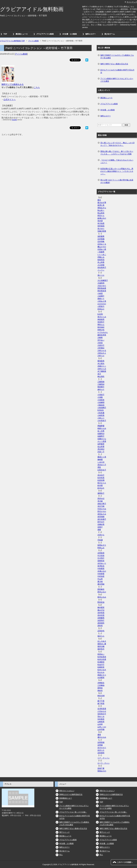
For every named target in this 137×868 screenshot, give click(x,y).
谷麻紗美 (101, 524)
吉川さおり (102, 748)
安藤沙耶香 (102, 231)
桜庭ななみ (102, 428)
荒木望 (100, 221)
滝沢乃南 (101, 506)
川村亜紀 (101, 348)
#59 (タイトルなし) (67, 791)
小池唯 (100, 397)
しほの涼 (101, 462)
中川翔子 (101, 558)
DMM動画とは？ (66, 798)
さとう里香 (102, 441)
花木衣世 (101, 615)
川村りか (101, 356)
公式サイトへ (10, 99)
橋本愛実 (101, 607)
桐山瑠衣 (101, 376)
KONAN (101, 410)
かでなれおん (103, 332)
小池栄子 (101, 395)
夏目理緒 (101, 584)
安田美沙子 (102, 714)
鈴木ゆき (101, 488)
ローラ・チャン (104, 763)
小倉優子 (101, 296)
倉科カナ (101, 389)
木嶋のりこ (102, 366)
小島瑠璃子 (102, 408)
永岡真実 (101, 553)
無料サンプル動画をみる (13, 84)
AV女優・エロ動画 (70, 34)
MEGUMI (101, 696)
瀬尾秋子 (101, 493)
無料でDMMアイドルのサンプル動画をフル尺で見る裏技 (117, 57)
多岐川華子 (102, 504)
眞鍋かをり (102, 675)
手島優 (100, 540)
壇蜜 (99, 530)
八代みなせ (102, 711)
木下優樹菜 (102, 371)
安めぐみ (101, 716)
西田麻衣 (101, 589)
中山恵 (100, 579)
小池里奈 (101, 400)
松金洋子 (101, 665)
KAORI (100, 314)
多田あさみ (102, 514)
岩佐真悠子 (102, 267)
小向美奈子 (102, 421)
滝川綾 (100, 501)
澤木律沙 (101, 449)
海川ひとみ (102, 317)
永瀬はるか (102, 571)
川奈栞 (100, 343)
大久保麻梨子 (103, 280)
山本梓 (100, 724)
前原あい (101, 654)
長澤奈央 (101, 566)
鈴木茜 (100, 485)
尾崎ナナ (101, 299)
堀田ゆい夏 (102, 644)
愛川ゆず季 (102, 203)
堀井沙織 (101, 646)
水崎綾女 (101, 683)
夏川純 (100, 582)
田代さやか (102, 511)
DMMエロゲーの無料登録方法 (71, 794)
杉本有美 (101, 478)
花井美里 (101, 613)
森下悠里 (101, 703)
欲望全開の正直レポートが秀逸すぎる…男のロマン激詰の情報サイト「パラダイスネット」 (117, 171)
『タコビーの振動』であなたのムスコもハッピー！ (117, 161)
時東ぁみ (101, 548)
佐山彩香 (101, 447)
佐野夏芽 (101, 444)
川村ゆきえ (102, 353)
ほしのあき (102, 641)
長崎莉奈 (101, 561)
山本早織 (101, 729)
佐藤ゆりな (102, 439)
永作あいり (102, 563)
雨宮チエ (101, 216)
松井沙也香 (102, 659)
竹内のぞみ (102, 509)
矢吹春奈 (101, 719)
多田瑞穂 (101, 517)
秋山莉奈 (101, 213)
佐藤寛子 (101, 436)
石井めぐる (102, 244)
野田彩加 (101, 602)
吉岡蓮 (100, 745)
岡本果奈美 (102, 291)
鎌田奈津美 (102, 335)
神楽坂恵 (101, 319)
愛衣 (99, 200)
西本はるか (102, 592)
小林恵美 (101, 415)
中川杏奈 (101, 556)
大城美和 (101, 283)
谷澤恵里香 (102, 709)
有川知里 (101, 223)
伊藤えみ (101, 257)
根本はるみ (102, 597)
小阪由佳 (101, 405)
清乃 (99, 374)
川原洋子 (101, 345)
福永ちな (101, 636)
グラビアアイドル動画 (45, 34)
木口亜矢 (101, 363)
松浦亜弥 (101, 662)
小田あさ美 (102, 301)
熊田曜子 (101, 387)
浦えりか (101, 275)
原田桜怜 (101, 623)
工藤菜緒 (101, 382)
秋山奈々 (101, 210)
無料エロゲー (91, 34)
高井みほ (101, 498)
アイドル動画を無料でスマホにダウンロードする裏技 (117, 80)
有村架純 (101, 226)
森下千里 (101, 701)
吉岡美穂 (101, 742)
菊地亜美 (101, 361)
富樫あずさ (102, 545)
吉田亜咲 (101, 753)
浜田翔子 (101, 620)
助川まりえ (102, 483)
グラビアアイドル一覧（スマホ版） (73, 812)
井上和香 (101, 262)
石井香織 (101, 239)
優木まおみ (102, 737)
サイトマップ (132, 2)
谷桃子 (100, 527)
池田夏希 (101, 236)
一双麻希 (101, 252)
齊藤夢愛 (101, 426)
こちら (37, 87)
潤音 (99, 467)
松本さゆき (102, 670)
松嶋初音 (101, 667)
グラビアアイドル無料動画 (32, 9)
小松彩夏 (101, 413)
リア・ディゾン (104, 758)
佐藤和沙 (101, 434)
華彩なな (101, 325)
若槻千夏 (101, 768)
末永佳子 (101, 475)
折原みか (101, 309)
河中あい (101, 340)
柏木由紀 (101, 327)
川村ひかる (102, 351)
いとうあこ (102, 254)
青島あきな (102, 208)
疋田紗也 (101, 631)
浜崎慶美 (101, 618)
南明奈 (100, 688)
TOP (5, 34)
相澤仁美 (101, 205)
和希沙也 (101, 330)
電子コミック (64, 832)
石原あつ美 (102, 249)
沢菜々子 (101, 452)
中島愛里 (101, 569)
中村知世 (101, 576)
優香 (99, 735)
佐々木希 (101, 431)
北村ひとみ (102, 369)
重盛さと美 (102, 457)
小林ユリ (101, 418)
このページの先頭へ (125, 862)
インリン (101, 270)
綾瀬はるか (102, 218)
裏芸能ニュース (22, 34)
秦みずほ (101, 610)
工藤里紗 (101, 384)
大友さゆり (102, 286)
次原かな (101, 535)
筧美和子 (101, 322)
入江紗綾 (101, 265)
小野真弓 (101, 306)
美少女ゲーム (110, 34)
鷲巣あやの (102, 771)
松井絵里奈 (102, 657)
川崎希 (100, 338)
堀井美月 (101, 649)
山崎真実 (101, 722)
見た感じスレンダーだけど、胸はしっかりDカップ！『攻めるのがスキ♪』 (117, 144)
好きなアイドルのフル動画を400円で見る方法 (117, 71)
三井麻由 (101, 685)
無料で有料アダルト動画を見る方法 (114, 64)
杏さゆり (101, 229)
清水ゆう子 (102, 465)
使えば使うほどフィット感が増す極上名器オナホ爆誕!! (117, 181)
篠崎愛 (100, 460)
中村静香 (101, 574)
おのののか (102, 304)
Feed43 (14, 120)
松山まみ (101, 672)
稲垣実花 (101, 260)
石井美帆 (101, 242)
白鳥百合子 (102, 470)
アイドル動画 (21, 54)
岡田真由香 (102, 288)
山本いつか (102, 727)
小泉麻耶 (101, 402)
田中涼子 (101, 522)
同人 (61, 855)
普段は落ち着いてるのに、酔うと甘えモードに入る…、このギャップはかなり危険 (117, 153)
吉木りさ (101, 750)
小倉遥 (100, 293)
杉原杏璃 (101, 480)
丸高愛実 (101, 678)
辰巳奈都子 (102, 519)
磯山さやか (102, 247)
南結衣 (100, 691)
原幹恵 (100, 626)
